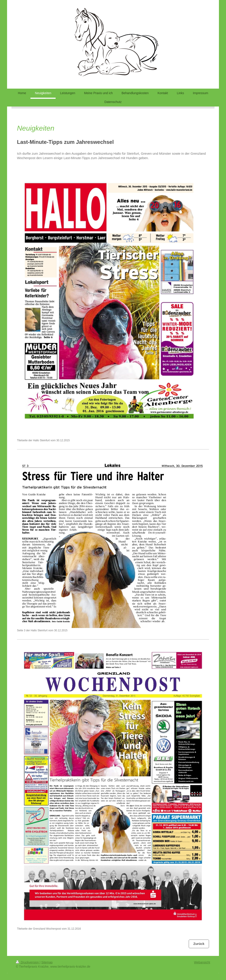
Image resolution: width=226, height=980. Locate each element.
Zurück (199, 944)
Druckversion (28, 962)
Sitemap (47, 962)
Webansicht (202, 962)
